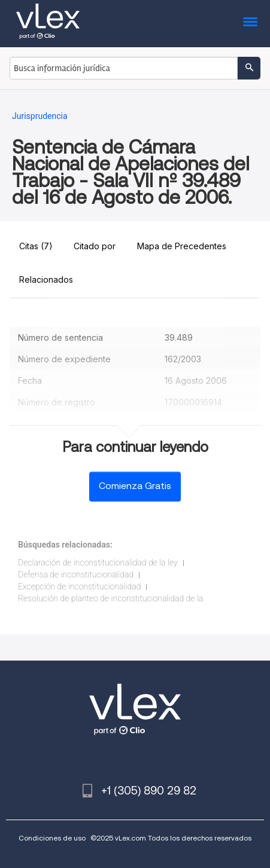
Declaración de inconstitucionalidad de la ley (98, 563)
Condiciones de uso (52, 838)
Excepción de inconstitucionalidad (79, 586)
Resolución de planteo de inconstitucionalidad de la (110, 598)
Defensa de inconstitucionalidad (76, 574)
